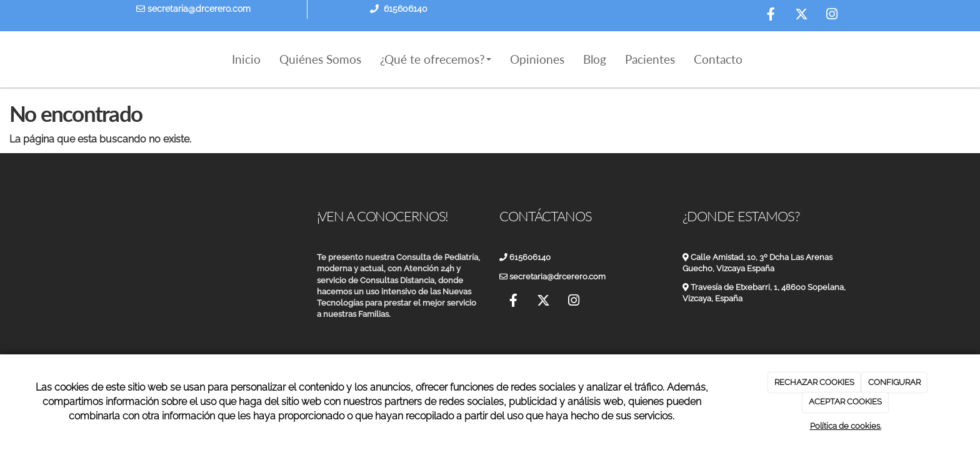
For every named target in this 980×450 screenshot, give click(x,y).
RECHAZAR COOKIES (814, 382)
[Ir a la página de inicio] (121, 59)
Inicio (246, 59)
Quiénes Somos (320, 59)
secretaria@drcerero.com (193, 9)
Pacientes (650, 59)
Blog (595, 59)
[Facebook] (771, 16)
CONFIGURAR (894, 382)
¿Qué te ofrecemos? (436, 59)
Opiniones (537, 59)
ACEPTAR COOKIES (845, 402)
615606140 (406, 9)
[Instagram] (832, 16)
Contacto (718, 59)
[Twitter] (801, 16)
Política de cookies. (846, 426)
